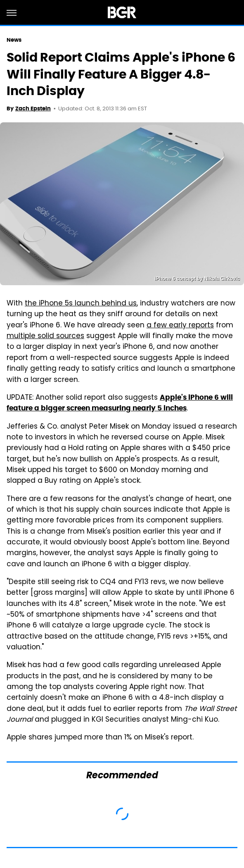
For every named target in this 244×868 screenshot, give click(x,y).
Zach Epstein (33, 108)
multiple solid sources (45, 336)
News (14, 40)
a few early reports (180, 326)
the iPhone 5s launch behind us (81, 304)
